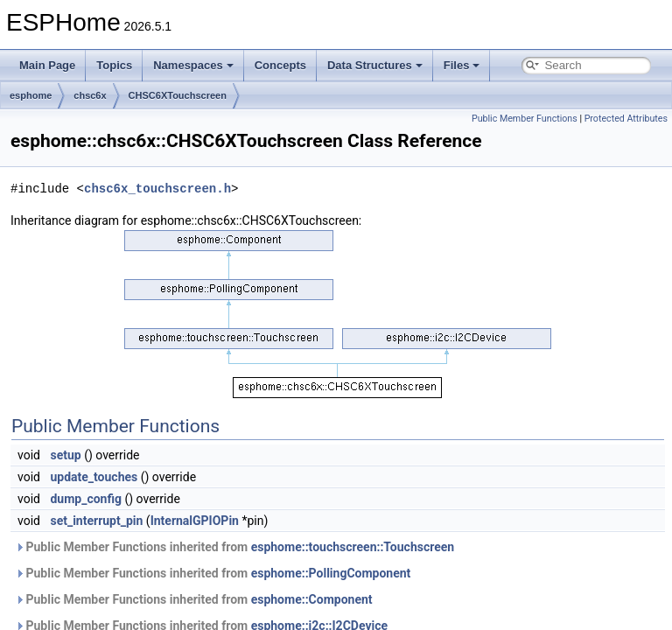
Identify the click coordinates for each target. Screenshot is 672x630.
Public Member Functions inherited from (234, 547)
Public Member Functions (525, 119)
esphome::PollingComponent (331, 573)
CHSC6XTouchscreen (178, 95)
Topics (114, 65)
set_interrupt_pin (96, 521)
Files (462, 65)
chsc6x (90, 95)
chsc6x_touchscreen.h (157, 189)
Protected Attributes (626, 119)
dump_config (86, 499)
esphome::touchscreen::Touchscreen (353, 547)
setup (65, 455)
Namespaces (193, 65)
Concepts (280, 65)
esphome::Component (312, 599)
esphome (31, 95)
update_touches (94, 477)
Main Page (47, 65)
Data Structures (375, 65)
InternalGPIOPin (195, 521)
